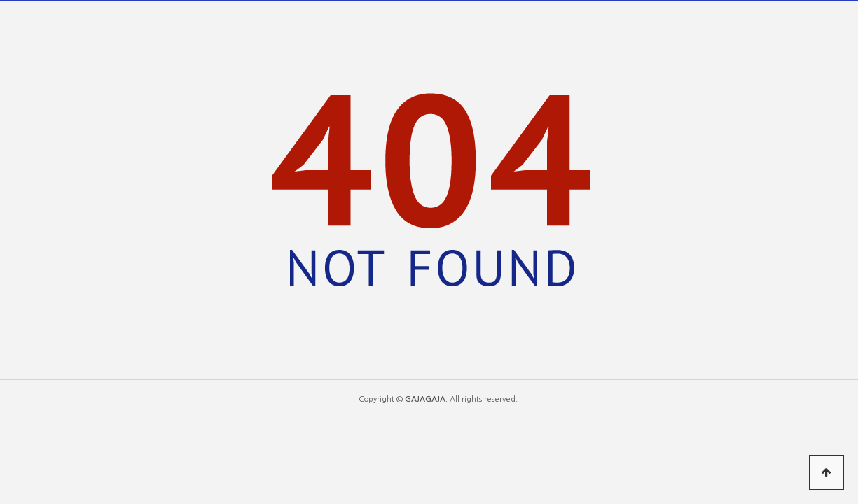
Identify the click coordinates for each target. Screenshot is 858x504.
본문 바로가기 (0, 0)
